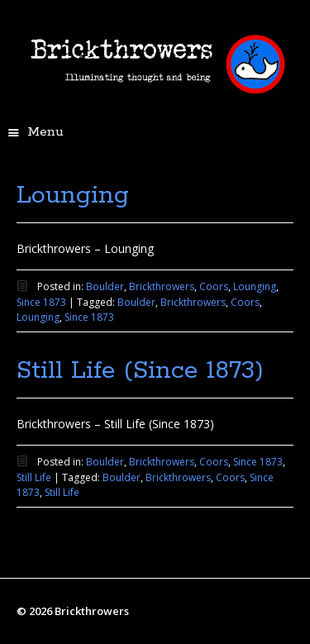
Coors (214, 286)
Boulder (105, 286)
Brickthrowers (162, 286)
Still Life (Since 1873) (140, 371)
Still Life (34, 477)
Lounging (73, 196)
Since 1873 (41, 302)
